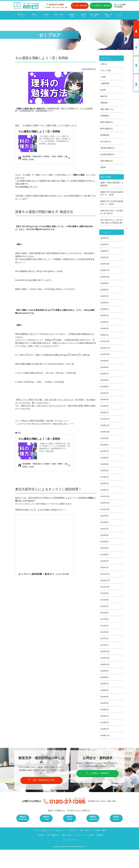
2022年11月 (105, 516)
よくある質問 (120, 5)
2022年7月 (105, 542)
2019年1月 (105, 747)
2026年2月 (105, 258)
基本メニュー (35, 15)
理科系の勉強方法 (108, 149)
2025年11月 (105, 278)
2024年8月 (105, 377)
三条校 (103, 77)
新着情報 (118, 7)
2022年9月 (105, 529)
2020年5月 (105, 714)
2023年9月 (105, 450)
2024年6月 (105, 390)
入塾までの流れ (108, 15)
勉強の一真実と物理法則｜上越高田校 (112, 186)
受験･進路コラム (107, 110)
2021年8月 (105, 615)
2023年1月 (105, 502)
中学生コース (46, 15)
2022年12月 (105, 509)
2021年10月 (105, 602)
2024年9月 (105, 370)
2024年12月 (105, 350)
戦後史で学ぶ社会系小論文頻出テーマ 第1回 (112, 205)
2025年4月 (105, 324)
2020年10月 (105, 681)
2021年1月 (105, 661)
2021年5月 (105, 635)
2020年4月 (105, 721)
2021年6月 (105, 628)
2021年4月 (105, 641)
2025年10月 (105, 284)
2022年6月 (105, 549)
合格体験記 (105, 116)
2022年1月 (105, 582)
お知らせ (104, 63)
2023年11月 (105, 436)
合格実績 (83, 15)
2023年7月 (105, 463)
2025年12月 (105, 271)
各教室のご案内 (72, 15)
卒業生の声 (136, 82)
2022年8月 (105, 535)
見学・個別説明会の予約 (42, 798)
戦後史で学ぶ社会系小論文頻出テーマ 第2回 (112, 196)
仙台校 (103, 90)
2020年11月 (105, 674)
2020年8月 (105, 694)
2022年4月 (105, 562)
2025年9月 (105, 291)
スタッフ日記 (106, 70)
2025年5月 (105, 317)
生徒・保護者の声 (94, 15)
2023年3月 (105, 489)
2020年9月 (105, 688)
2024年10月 (105, 364)
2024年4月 (105, 403)
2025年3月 (105, 331)
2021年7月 (105, 621)
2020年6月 (105, 707)
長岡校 (103, 169)
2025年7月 (105, 304)
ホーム (39, 849)
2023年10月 (105, 443)
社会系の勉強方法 (108, 156)
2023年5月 (105, 476)
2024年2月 (105, 417)
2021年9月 (105, 608)
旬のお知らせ (106, 143)
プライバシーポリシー (82, 858)
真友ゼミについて (22, 15)
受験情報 (104, 103)
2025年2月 (105, 337)
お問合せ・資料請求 (101, 5)
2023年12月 (105, 430)
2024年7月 (105, 383)
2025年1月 (105, 344)
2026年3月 (105, 251)
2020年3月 (105, 727)
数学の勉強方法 (107, 130)
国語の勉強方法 (107, 123)
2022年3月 (105, 569)
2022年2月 (105, 575)
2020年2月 (105, 734)
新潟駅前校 (105, 136)
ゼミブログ (119, 15)
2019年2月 (105, 741)
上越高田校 (105, 83)
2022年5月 (105, 555)
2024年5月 (105, 397)
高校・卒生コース (59, 15)
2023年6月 (105, 469)
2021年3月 (105, 648)
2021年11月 (105, 595)
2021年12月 (105, 588)
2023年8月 (105, 456)
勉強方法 (104, 96)
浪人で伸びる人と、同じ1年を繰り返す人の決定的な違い (112, 226)
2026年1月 (105, 264)
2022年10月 (105, 522)
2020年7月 (105, 701)
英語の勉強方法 (107, 163)
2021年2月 (105, 655)
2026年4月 (105, 245)
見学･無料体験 (80, 5)
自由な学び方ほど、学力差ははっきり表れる (112, 215)
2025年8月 (105, 297)
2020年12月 (105, 668)
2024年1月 (105, 423)
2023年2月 (105, 496)
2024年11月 (105, 357)
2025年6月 (105, 311)
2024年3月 (105, 410)
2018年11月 (105, 754)
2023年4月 (105, 483)
